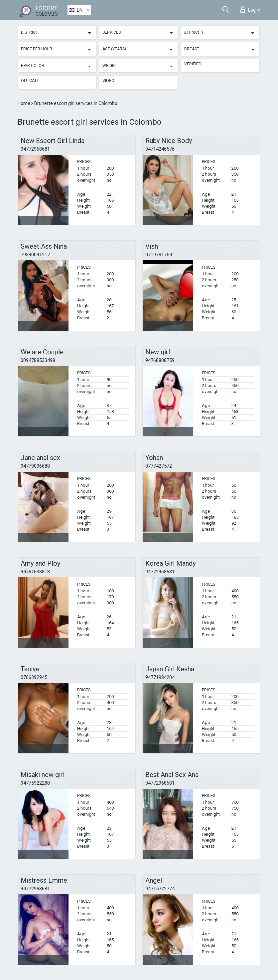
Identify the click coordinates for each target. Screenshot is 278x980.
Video (108, 80)
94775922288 (35, 783)
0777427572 (159, 466)
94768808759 (160, 360)
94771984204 (160, 677)
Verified (193, 64)
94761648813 (35, 572)
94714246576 (160, 149)
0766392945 (34, 677)
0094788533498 (38, 360)
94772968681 (35, 149)
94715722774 (160, 889)
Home (24, 103)
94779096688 (35, 466)
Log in (250, 10)
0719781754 (159, 255)
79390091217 (35, 255)
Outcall (30, 80)
